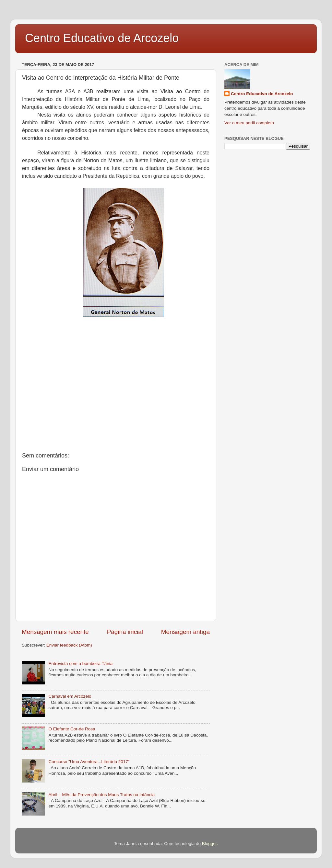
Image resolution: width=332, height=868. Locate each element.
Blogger (209, 844)
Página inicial (125, 632)
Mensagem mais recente (55, 632)
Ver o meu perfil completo (249, 123)
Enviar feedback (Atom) (69, 645)
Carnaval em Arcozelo (70, 696)
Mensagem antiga (185, 632)
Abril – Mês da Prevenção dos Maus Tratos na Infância (101, 795)
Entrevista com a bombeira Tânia (80, 664)
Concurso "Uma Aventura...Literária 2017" (89, 762)
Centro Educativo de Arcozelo (102, 38)
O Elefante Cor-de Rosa (72, 729)
